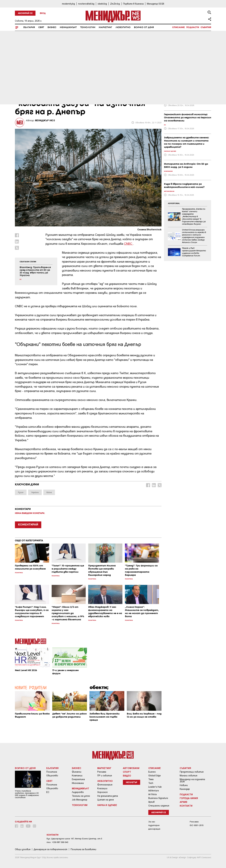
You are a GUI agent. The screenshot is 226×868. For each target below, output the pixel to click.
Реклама (102, 772)
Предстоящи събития (192, 772)
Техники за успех (81, 796)
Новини (184, 785)
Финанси (77, 772)
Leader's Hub (155, 787)
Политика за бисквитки (83, 849)
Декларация (154, 829)
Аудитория (154, 825)
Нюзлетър (132, 783)
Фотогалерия (105, 785)
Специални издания (159, 806)
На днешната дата (108, 796)
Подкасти (193, 27)
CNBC (129, 244)
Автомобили (131, 768)
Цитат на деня (106, 800)
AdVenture (154, 791)
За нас (152, 822)
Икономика (78, 783)
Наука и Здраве (107, 805)
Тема (151, 779)
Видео (127, 776)
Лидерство (78, 792)
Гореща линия (189, 798)
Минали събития (188, 776)
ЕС (48, 792)
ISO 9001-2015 (197, 825)
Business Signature (158, 798)
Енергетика (78, 779)
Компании (77, 776)
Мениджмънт (68, 27)
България (29, 27)
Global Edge (155, 776)
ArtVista (152, 794)
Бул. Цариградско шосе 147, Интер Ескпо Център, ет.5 (74, 839)
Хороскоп (102, 792)
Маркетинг (105, 27)
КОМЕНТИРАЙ (28, 525)
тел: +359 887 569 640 (57, 842)
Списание (178, 27)
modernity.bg (68, 4)
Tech (151, 783)
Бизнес (52, 27)
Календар (185, 789)
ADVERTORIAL (174, 204)
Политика (52, 772)
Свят (41, 27)
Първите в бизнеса (133, 4)
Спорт (127, 772)
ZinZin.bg (115, 4)
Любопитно (123, 27)
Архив (151, 802)
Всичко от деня (144, 27)
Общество (52, 776)
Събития (206, 27)
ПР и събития (105, 776)
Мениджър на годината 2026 (192, 780)
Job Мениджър (80, 800)
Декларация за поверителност (51, 849)
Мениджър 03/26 (156, 4)
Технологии (88, 27)
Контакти (186, 806)
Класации (102, 788)
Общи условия (23, 849)
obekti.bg (102, 4)
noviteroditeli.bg (86, 4)
